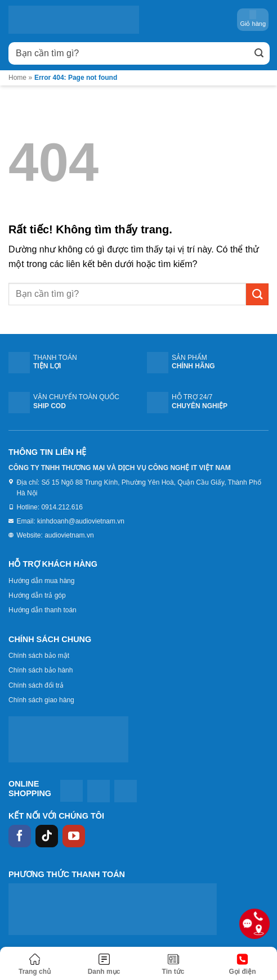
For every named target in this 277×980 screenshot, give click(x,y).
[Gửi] (259, 53)
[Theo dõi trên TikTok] (47, 836)
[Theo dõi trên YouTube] (74, 836)
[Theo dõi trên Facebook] (20, 836)
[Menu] (104, 965)
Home (17, 78)
